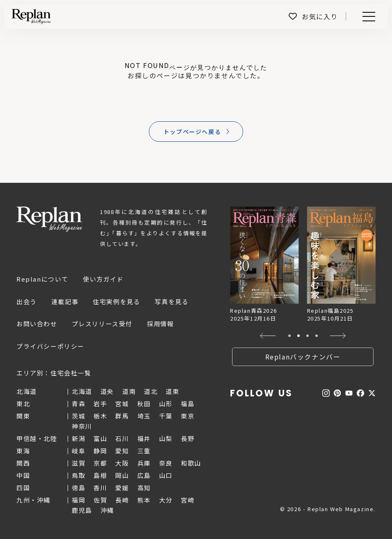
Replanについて (42, 279)
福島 (188, 404)
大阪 (122, 463)
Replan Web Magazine (49, 219)
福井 (144, 438)
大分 (166, 500)
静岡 (100, 451)
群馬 (122, 416)
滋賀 (79, 463)
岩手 (100, 404)
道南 (129, 391)
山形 (166, 404)
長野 (188, 438)
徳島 (79, 488)
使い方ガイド (103, 279)
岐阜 (79, 451)
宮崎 (188, 500)
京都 (100, 463)
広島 (144, 475)
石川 (122, 438)
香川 (100, 488)
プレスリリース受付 (102, 324)
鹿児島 (82, 510)
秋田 (144, 404)
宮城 (122, 404)
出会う (27, 301)
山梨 (166, 438)
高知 (144, 488)
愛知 (122, 451)
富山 (100, 438)
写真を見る (172, 301)
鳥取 (79, 475)
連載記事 (65, 301)
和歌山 (191, 463)
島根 (100, 475)
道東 (172, 391)
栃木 (100, 416)
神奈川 (82, 426)
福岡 (79, 500)
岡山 (122, 475)
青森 (79, 404)
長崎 (122, 500)
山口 (166, 475)
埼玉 (144, 416)
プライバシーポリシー (50, 346)
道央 (107, 391)
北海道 (82, 391)
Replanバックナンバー (303, 357)
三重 (144, 451)
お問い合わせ (37, 324)
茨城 (79, 416)
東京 (188, 416)
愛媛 (122, 488)
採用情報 (160, 324)
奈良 (166, 463)
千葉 (166, 416)
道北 (151, 391)
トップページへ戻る (192, 132)
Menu (367, 17)
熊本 (144, 500)
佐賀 (100, 500)
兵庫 (144, 463)
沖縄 (107, 510)
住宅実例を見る (116, 301)
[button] (268, 336)
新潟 (79, 438)
